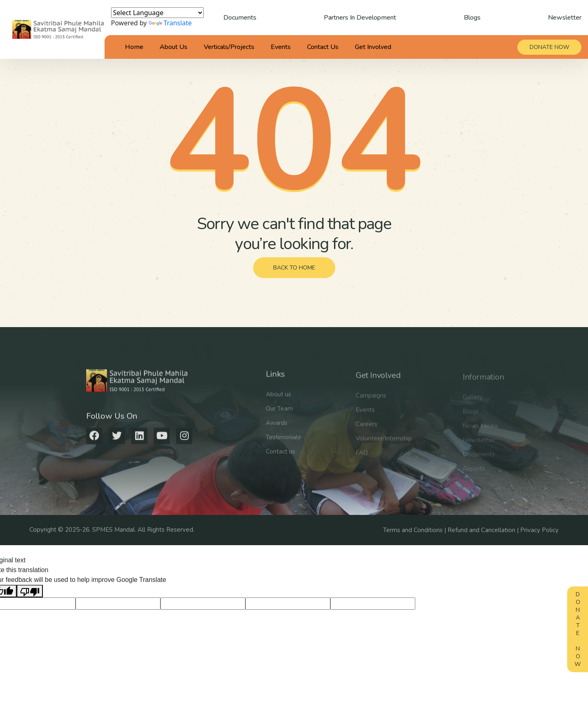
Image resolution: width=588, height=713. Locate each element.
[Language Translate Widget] (157, 13)
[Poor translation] (30, 591)
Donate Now (578, 629)
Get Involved (373, 47)
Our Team (279, 414)
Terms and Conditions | (415, 530)
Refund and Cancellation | (484, 530)
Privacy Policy (539, 530)
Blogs (472, 18)
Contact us (281, 457)
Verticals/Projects (229, 47)
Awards (277, 429)
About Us (174, 47)
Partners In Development (360, 18)
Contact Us (323, 47)
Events (281, 47)
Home (134, 47)
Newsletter (565, 18)
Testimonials (283, 443)
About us (278, 400)
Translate (170, 23)
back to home (294, 268)
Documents (240, 18)
